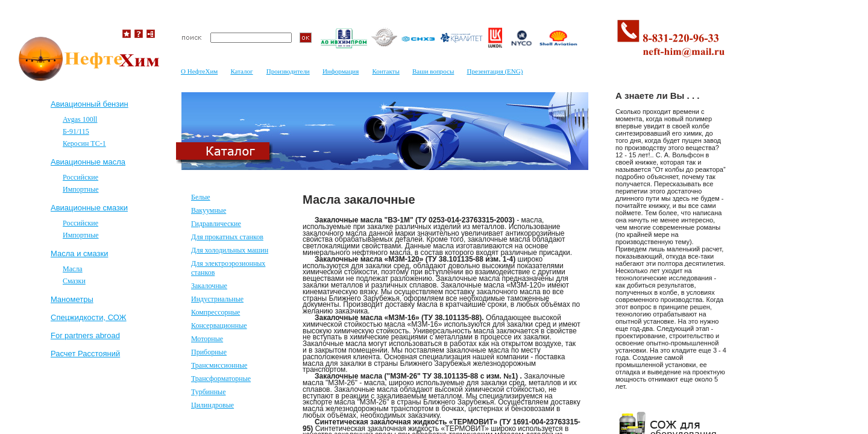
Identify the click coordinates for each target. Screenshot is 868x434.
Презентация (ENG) (495, 71)
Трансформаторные (221, 379)
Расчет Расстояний (85, 354)
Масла (73, 269)
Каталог (241, 71)
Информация (341, 71)
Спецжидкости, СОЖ (89, 317)
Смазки (74, 281)
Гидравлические (216, 224)
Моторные (207, 339)
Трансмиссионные (219, 365)
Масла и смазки (79, 253)
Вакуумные (209, 210)
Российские (80, 177)
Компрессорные (215, 312)
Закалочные (209, 286)
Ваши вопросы (433, 71)
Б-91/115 (76, 131)
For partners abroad (85, 335)
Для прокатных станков (227, 237)
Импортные (81, 189)
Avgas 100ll (80, 119)
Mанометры (72, 299)
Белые (201, 197)
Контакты (385, 71)
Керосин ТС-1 (84, 143)
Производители (288, 71)
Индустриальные (217, 299)
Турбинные (209, 392)
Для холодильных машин (230, 250)
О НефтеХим (199, 71)
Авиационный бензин (90, 104)
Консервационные (219, 325)
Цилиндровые (212, 405)
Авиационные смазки (89, 208)
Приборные (209, 352)
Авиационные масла (88, 162)
